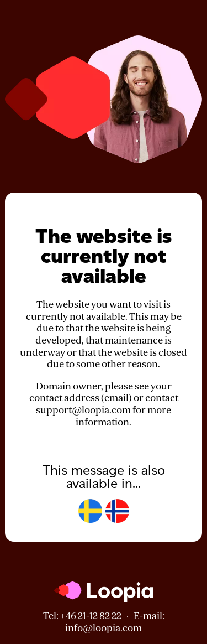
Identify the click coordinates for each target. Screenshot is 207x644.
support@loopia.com (83, 410)
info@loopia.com (104, 628)
